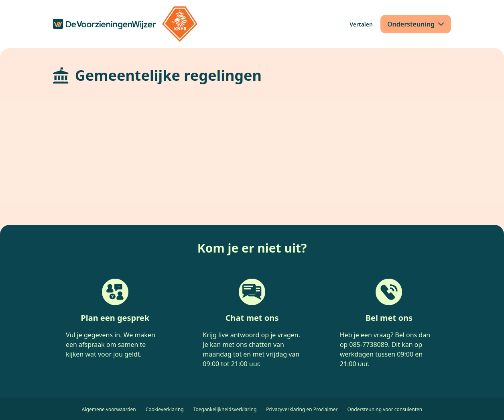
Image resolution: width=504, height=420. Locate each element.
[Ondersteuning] (416, 24)
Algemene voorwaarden (109, 409)
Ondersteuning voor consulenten (385, 409)
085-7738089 (369, 345)
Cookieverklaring (165, 409)
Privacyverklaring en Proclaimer (302, 409)
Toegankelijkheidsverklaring (225, 409)
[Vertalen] (361, 24)
